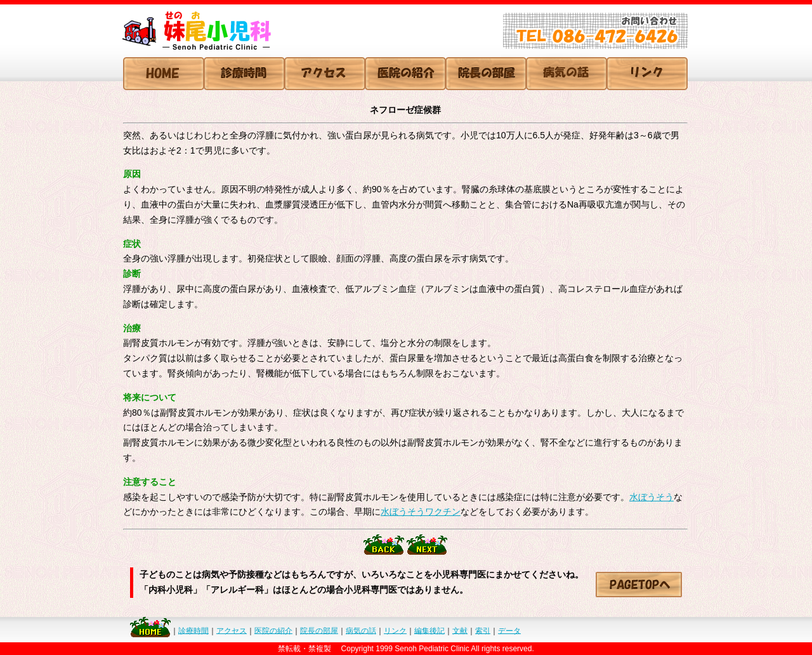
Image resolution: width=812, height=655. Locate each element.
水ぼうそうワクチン (421, 512)
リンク (395, 630)
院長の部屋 (319, 630)
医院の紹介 (273, 630)
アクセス (232, 630)
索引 (483, 630)
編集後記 (429, 630)
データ (509, 630)
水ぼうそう (652, 497)
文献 (460, 630)
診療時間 (193, 630)
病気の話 (361, 630)
